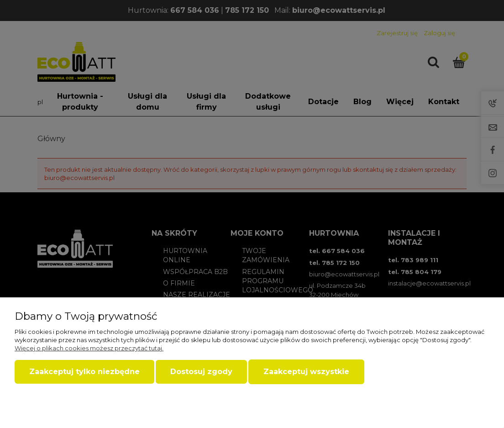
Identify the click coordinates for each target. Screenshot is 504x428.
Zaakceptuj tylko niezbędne (84, 372)
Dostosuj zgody (201, 372)
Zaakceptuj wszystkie (306, 372)
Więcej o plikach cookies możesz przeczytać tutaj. (89, 348)
